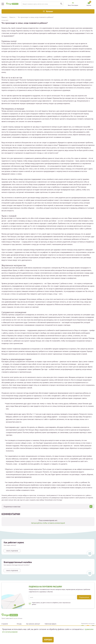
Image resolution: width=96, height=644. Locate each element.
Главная (4, 17)
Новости (12, 17)
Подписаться (84, 597)
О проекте (5, 624)
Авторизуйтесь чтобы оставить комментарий (48, 523)
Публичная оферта (50, 624)
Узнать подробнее (12, 551)
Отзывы (19, 624)
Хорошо (48, 640)
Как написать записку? (33, 624)
